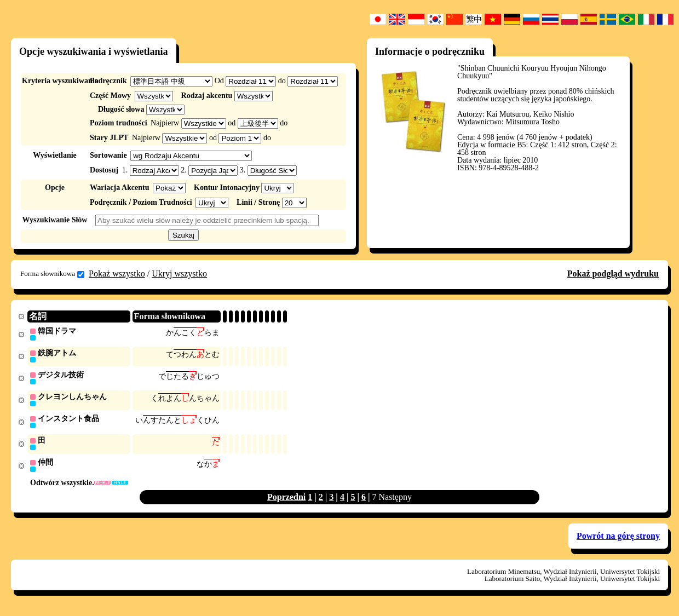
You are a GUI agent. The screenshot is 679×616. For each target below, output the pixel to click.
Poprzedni (286, 501)
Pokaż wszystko (117, 274)
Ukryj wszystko (179, 274)
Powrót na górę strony (618, 540)
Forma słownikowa (52, 274)
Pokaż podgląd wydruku (613, 274)
